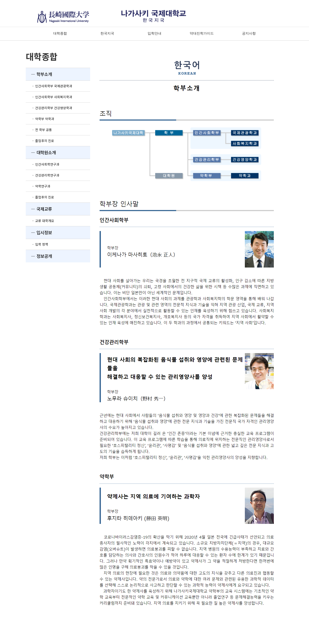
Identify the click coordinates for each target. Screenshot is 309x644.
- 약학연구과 (38, 186)
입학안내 (154, 33)
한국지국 (107, 33)
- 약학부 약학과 (40, 119)
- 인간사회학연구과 (42, 164)
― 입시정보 (39, 232)
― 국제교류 (39, 209)
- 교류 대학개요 (40, 221)
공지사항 (249, 33)
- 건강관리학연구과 (42, 175)
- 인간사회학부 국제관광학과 (49, 86)
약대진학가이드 (202, 33)
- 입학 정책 (37, 244)
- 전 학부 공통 (39, 130)
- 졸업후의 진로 (40, 141)
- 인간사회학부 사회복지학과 (49, 97)
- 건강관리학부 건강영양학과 (49, 108)
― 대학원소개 (41, 152)
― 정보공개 (39, 256)
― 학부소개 (39, 74)
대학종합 (60, 33)
